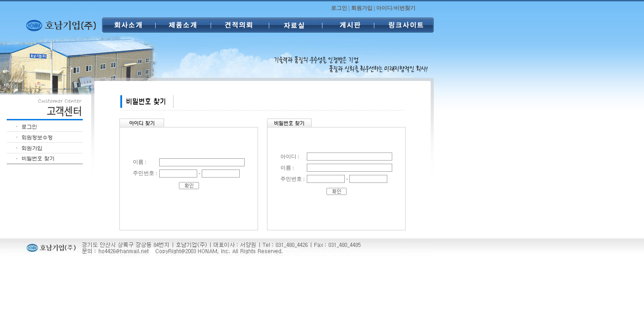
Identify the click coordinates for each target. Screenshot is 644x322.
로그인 (339, 8)
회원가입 (362, 8)
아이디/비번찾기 (396, 8)
